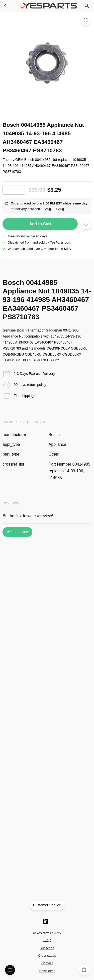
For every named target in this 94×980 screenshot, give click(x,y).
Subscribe (47, 948)
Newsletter (47, 971)
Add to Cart (40, 224)
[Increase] (21, 190)
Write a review (17, 532)
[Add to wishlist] (86, 224)
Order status (47, 956)
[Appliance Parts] (5, 6)
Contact (47, 963)
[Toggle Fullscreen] (85, 20)
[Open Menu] (10, 970)
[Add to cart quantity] (14, 190)
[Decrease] (7, 190)
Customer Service (47, 905)
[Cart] (84, 970)
